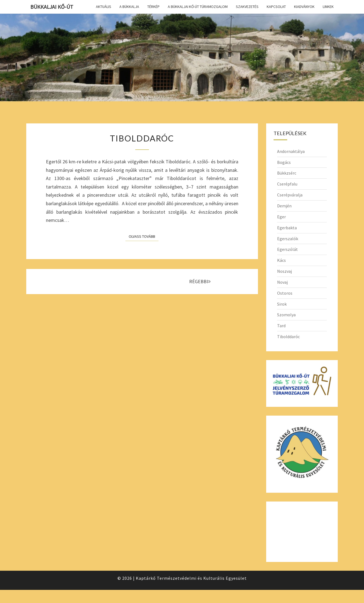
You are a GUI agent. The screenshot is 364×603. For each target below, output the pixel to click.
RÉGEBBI (200, 281)
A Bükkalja (129, 7)
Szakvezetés (247, 7)
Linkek (328, 7)
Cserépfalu (287, 184)
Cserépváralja (290, 195)
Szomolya (286, 315)
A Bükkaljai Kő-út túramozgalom (198, 7)
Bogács (284, 162)
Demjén (284, 206)
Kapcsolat (276, 7)
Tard (281, 326)
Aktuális (104, 7)
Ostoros (285, 293)
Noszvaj (284, 271)
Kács (281, 260)
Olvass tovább (144, 236)
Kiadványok (304, 7)
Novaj (282, 282)
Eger (281, 217)
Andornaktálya (291, 151)
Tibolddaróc (142, 138)
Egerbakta (287, 228)
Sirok (282, 304)
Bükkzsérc (287, 173)
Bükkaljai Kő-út (52, 7)
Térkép (153, 7)
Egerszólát (287, 249)
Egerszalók (288, 239)
